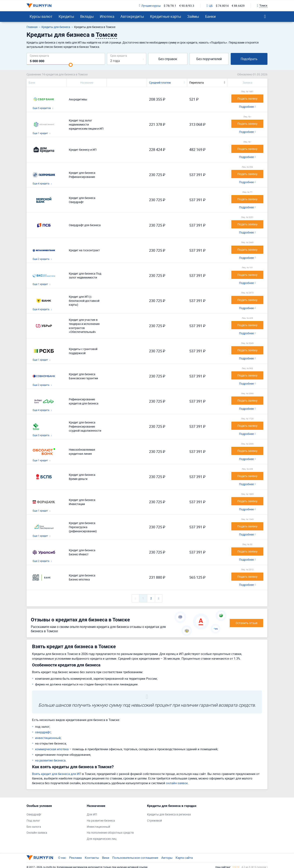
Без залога (34, 827)
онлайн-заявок (177, 783)
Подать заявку (247, 98)
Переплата (197, 83)
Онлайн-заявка (37, 833)
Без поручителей (209, 59)
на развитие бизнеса (50, 760)
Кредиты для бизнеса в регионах (169, 814)
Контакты (92, 858)
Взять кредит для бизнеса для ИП (57, 774)
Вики (106, 858)
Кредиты (66, 16)
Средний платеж (160, 83)
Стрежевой (154, 820)
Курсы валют (41, 16)
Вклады (87, 16)
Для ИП (92, 814)
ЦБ (210, 6)
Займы (193, 16)
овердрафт (43, 732)
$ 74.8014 (222, 6)
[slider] (71, 65)
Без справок (168, 59)
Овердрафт (34, 814)
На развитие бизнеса (101, 820)
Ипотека (107, 16)
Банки (210, 16)
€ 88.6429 (238, 6)
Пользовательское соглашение (135, 858)
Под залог (33, 820)
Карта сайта (184, 858)
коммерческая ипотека (52, 749)
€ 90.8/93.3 (187, 6)
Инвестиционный (98, 827)
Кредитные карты (166, 16)
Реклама (75, 858)
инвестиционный (48, 738)
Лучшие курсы (150, 6)
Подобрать (249, 59)
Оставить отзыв (247, 623)
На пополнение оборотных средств (110, 833)
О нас (62, 858)
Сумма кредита (39, 56)
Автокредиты (132, 16)
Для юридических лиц (102, 839)
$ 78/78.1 (170, 6)
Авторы (167, 858)
